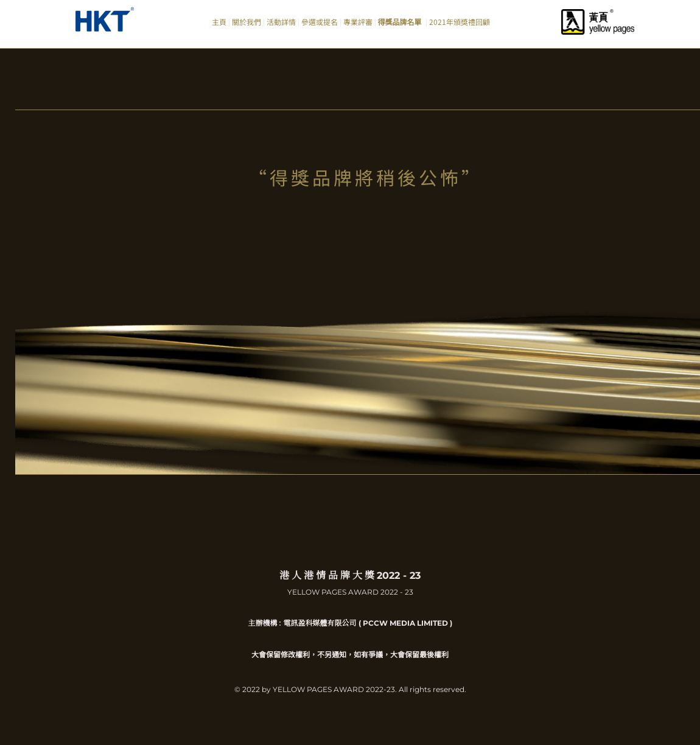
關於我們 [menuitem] (247, 22)
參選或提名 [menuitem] (320, 22)
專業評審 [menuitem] (358, 22)
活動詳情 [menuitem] (281, 22)
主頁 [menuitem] (219, 22)
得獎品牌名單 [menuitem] (401, 22)
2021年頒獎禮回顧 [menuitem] (460, 22)
